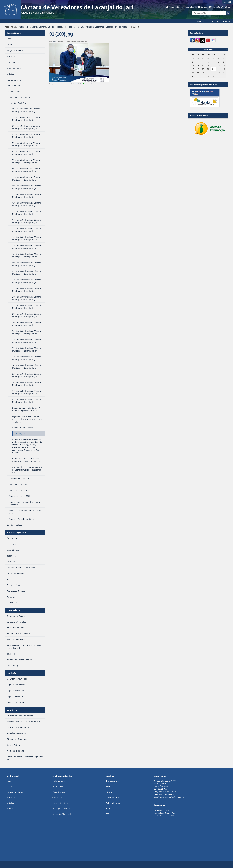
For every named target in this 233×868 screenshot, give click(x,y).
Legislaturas (58, 786)
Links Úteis (12, 710)
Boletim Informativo (115, 803)
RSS (108, 814)
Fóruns (109, 792)
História (10, 786)
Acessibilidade (190, 7)
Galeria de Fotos (55, 27)
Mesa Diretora (59, 792)
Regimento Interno (61, 803)
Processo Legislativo (16, 532)
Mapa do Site (175, 7)
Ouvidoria (215, 21)
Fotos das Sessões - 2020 (75, 27)
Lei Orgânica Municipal (62, 808)
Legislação (11, 673)
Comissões (57, 797)
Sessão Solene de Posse (116, 27)
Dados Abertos (112, 797)
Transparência (13, 610)
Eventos (10, 808)
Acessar (228, 2)
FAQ (108, 808)
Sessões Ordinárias (96, 27)
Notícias (10, 803)
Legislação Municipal (62, 814)
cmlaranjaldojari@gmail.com (172, 797)
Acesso (10, 781)
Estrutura (11, 797)
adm (54, 41)
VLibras (227, 7)
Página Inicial (201, 21)
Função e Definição (15, 792)
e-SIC (108, 786)
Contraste (216, 7)
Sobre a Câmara (39, 27)
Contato (204, 7)
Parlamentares (59, 781)
